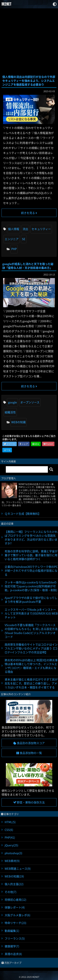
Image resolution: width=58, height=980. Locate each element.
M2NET (6, 4)
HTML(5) (10, 822)
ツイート (10, 444)
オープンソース (30, 402)
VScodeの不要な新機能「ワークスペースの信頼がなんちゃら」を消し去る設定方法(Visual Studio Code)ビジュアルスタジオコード (31, 631)
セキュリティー (41, 229)
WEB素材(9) (12, 861)
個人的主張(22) (14, 884)
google (12, 402)
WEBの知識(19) (14, 876)
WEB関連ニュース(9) (18, 869)
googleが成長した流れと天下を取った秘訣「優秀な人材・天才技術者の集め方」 (28, 266)
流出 (25, 229)
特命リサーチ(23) (15, 923)
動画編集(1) (12, 931)
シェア (24, 444)
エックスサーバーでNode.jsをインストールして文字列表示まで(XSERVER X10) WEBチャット (31, 613)
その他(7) (11, 892)
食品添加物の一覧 (29, 753)
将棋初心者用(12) (15, 900)
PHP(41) (10, 837)
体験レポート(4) (15, 907)
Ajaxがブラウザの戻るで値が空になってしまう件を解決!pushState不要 (31, 600)
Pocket (48, 444)
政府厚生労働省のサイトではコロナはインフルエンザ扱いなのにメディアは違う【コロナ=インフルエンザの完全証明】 (31, 648)
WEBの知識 (18, 422)
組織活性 (10, 412)
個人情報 (14, 229)
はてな (7, 450)
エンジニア (12, 239)
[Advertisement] (29, 42)
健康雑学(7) (12, 946)
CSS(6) (9, 830)
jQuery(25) (11, 845)
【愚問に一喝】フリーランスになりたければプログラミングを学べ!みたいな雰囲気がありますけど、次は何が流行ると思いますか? (31, 538)
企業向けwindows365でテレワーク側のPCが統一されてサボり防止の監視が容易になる (31, 571)
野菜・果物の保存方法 (29, 802)
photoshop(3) (13, 853)
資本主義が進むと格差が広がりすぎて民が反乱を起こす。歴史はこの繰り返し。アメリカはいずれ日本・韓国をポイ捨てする (31, 683)
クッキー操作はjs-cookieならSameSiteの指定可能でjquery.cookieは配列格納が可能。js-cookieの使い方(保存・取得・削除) (31, 586)
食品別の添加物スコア (29, 743)
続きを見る (29, 213)
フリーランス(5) (15, 938)
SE (24, 239)
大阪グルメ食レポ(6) (17, 915)
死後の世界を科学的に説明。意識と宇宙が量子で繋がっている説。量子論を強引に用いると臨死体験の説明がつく (31, 555)
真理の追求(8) (13, 954)
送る (36, 444)
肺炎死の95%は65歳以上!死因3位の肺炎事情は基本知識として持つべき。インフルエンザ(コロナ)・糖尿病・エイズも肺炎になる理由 (31, 666)
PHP (14, 249)
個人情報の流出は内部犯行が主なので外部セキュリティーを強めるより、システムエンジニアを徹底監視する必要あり (29, 81)
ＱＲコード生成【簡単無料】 (23, 514)
